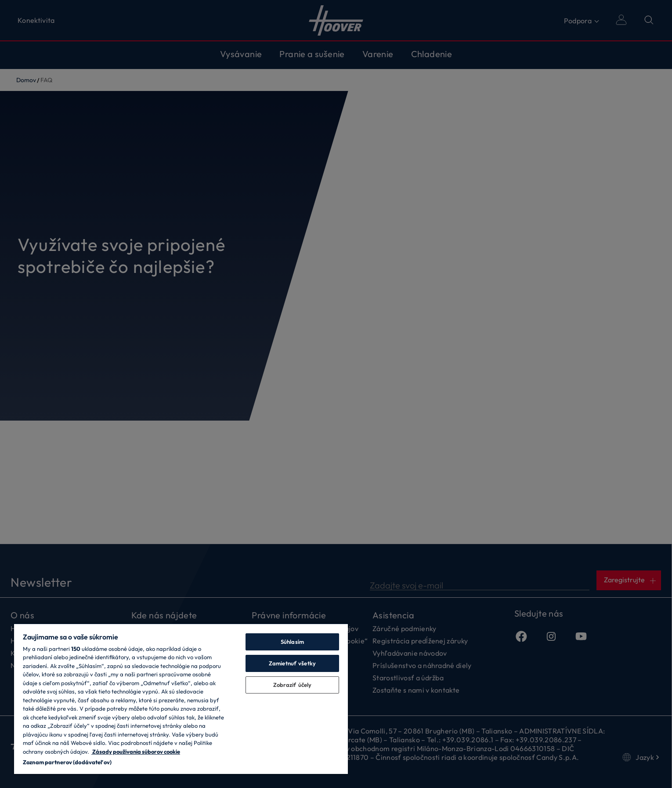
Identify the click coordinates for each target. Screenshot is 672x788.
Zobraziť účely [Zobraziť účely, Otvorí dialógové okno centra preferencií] (293, 685)
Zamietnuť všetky (292, 663)
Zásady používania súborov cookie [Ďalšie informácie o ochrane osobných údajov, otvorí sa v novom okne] (136, 752)
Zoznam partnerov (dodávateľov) (67, 762)
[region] (181, 699)
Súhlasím (292, 642)
